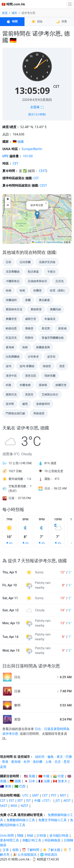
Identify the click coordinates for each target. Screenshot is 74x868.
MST (63, 795)
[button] (37, 215)
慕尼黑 (46, 328)
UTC (5, 156)
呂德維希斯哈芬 (37, 281)
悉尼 (67, 762)
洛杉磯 (37, 762)
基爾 (28, 300)
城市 (14, 13)
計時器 (41, 835)
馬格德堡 (39, 413)
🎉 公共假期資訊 (25, 854)
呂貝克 (60, 281)
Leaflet (37, 242)
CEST (43, 171)
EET (20, 800)
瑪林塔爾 (50, 376)
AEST (67, 800)
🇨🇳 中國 (44, 776)
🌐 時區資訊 (49, 854)
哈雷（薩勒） (58, 290)
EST (12, 800)
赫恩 (25, 404)
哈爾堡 (37, 290)
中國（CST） (43, 800)
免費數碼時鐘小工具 (21, 820)
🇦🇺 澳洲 (6, 786)
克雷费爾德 (13, 271)
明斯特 (29, 338)
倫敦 (51, 757)
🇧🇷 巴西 (20, 786)
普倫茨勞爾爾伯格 (53, 338)
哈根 (22, 290)
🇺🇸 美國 (29, 776)
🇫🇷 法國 (44, 781)
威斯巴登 (31, 319)
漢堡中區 (11, 376)
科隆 (8, 385)
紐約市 (40, 757)
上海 (48, 762)
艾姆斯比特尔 (50, 394)
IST (29, 800)
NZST (24, 806)
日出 (37, 21)
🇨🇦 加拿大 (60, 781)
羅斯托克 (11, 394)
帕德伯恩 (11, 328)
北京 (58, 762)
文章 (6, 850)
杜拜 (27, 762)
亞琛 (8, 262)
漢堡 (62, 366)
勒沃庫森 (33, 271)
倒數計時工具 (32, 840)
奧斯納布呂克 (14, 309)
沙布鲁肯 (33, 356)
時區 (17, 795)
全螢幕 (37, 107)
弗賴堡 (29, 328)
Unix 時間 (7, 835)
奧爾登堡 (11, 319)
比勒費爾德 (13, 356)
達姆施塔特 (43, 404)
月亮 (62, 21)
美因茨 (29, 394)
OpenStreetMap (55, 242)
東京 (60, 757)
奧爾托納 (55, 309)
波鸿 (8, 366)
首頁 (5, 13)
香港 (5, 762)
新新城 (62, 328)
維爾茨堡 (61, 385)
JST (58, 800)
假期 (15, 850)
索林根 (43, 385)
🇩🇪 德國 (15, 781)
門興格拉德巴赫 (15, 413)
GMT (35, 795)
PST (54, 795)
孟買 (3, 767)
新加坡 (16, 762)
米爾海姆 (25, 385)
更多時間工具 (10, 840)
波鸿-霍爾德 (27, 366)
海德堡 (47, 366)
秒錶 (30, 835)
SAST (4, 806)
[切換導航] (70, 4)
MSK (14, 806)
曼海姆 (10, 347)
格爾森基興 (43, 347)
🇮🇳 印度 (58, 776)
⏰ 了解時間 (31, 850)
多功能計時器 (59, 835)
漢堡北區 (31, 376)
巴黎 (69, 757)
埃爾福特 (11, 300)
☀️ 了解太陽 (52, 850)
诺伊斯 (10, 404)
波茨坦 (51, 356)
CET (56, 86)
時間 (12, 21)
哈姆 (8, 290)
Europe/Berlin (32, 149)
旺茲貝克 (11, 338)
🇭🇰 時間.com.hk (13, 4)
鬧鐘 (20, 835)
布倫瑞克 (50, 319)
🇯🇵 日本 (30, 781)
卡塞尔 (51, 271)
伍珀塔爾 (25, 262)
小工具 (12, 815)
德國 (21, 142)
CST (3, 800)
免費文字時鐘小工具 (52, 820)
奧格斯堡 (36, 309)
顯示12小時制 (37, 114)
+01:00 (28, 156)
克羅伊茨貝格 (47, 262)
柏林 (25, 347)
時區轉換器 (53, 840)
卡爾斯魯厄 (13, 281)
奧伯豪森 (44, 300)
